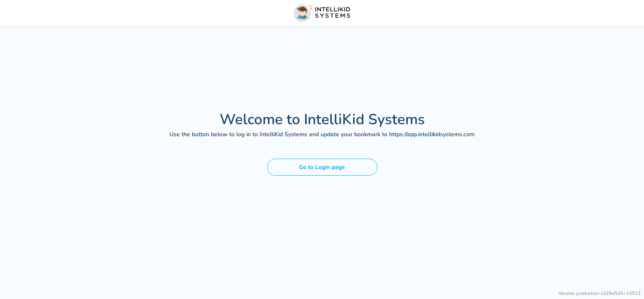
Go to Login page (322, 167)
